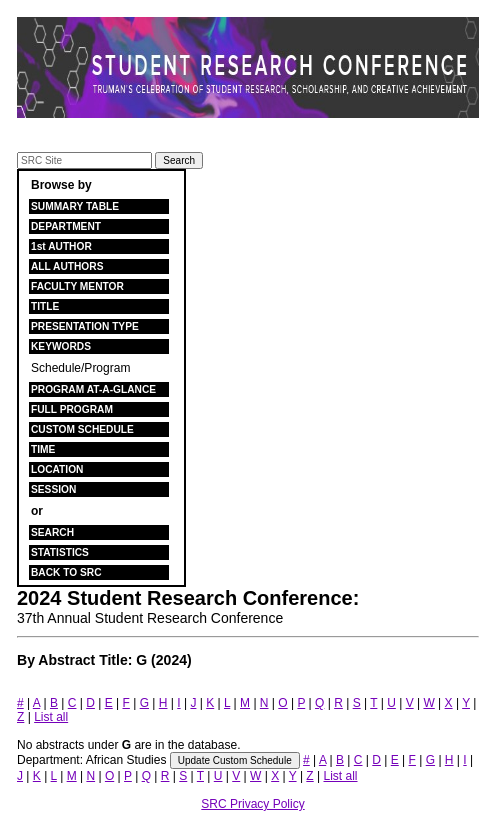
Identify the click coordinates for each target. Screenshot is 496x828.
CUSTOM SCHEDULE (82, 429)
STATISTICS (60, 552)
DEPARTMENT (66, 226)
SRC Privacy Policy (252, 804)
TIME (43, 449)
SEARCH (52, 532)
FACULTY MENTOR (77, 286)
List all (51, 717)
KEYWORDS (61, 346)
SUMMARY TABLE (75, 206)
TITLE (45, 306)
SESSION (53, 489)
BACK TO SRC (66, 572)
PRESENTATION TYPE (85, 326)
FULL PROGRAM (72, 409)
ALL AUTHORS (67, 266)
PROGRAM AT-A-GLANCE (93, 389)
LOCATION (57, 469)
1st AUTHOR (61, 246)
